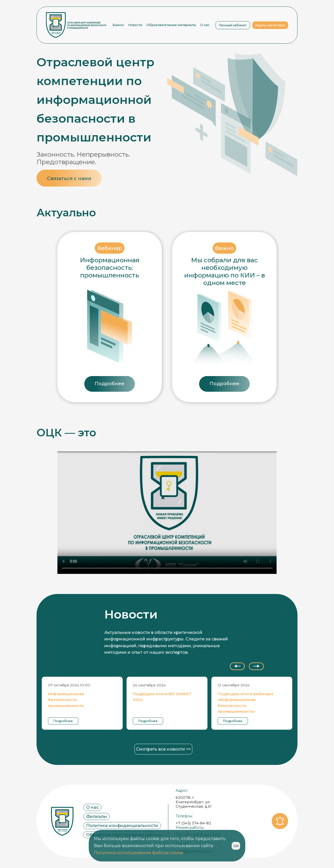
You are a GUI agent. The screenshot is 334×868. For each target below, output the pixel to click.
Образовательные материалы (171, 25)
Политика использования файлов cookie (139, 853)
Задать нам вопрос (270, 25)
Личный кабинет (233, 25)
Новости (135, 25)
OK (236, 846)
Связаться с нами (69, 179)
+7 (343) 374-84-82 (193, 823)
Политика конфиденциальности (122, 826)
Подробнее (110, 384)
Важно (118, 25)
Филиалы (97, 816)
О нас (205, 25)
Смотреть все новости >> (163, 749)
